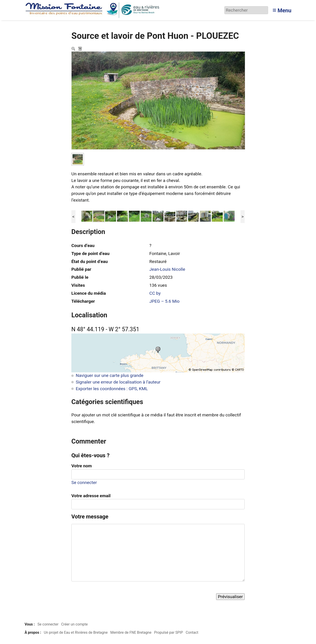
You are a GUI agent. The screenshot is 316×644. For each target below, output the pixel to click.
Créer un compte (74, 624)
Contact (192, 632)
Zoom (74, 49)
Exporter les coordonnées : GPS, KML (112, 389)
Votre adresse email (91, 496)
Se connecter (84, 482)
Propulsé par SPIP (169, 632)
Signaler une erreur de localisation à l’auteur (118, 382)
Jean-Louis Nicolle (167, 269)
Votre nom (82, 466)
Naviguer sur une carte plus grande (110, 375)
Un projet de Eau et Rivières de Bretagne (76, 632)
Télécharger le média (80, 49)
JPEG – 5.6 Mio (164, 301)
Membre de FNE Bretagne (131, 632)
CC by (155, 293)
